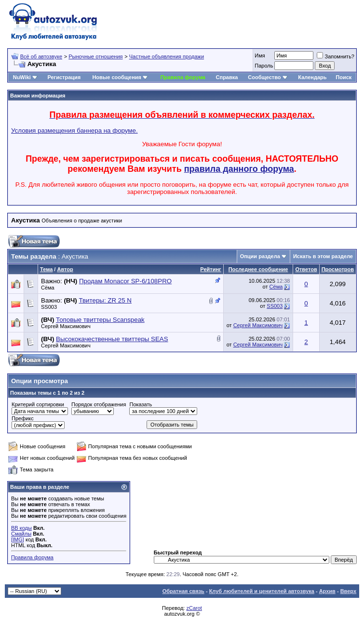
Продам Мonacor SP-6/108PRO (125, 281)
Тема (46, 269)
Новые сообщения (117, 77)
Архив (327, 591)
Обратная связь (183, 591)
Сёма (48, 288)
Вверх (348, 591)
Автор (65, 269)
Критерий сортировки (38, 404)
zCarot (194, 608)
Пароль (264, 66)
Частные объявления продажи (167, 56)
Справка (227, 77)
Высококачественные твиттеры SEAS (112, 339)
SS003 (49, 307)
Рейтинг (210, 269)
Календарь (312, 77)
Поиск (344, 77)
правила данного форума (239, 169)
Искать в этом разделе (323, 256)
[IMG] (18, 539)
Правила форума (183, 77)
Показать (141, 404)
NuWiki (22, 77)
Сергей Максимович (66, 326)
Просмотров (338, 269)
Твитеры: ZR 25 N (105, 300)
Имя (260, 55)
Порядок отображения (99, 404)
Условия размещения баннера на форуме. (74, 131)
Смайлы (21, 534)
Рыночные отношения (95, 56)
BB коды (21, 528)
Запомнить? (336, 56)
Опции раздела (260, 256)
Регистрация (64, 77)
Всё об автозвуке (41, 56)
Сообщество (268, 77)
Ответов (306, 269)
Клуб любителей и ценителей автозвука (262, 591)
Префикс (23, 418)
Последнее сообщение (258, 269)
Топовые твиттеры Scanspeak (100, 320)
